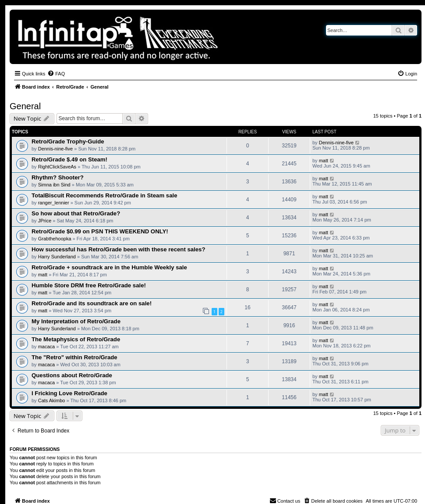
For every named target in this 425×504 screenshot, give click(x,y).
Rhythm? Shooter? (58, 177)
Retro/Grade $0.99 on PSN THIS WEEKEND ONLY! (100, 231)
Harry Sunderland (57, 257)
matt (324, 161)
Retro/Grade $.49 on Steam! (69, 159)
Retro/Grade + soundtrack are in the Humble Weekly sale (109, 267)
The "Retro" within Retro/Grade (74, 357)
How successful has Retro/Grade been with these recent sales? (119, 249)
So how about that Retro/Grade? (76, 213)
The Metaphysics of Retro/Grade (76, 339)
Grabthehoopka (55, 239)
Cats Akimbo (52, 400)
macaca (47, 347)
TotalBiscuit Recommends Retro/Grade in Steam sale (104, 195)
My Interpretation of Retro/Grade (76, 321)
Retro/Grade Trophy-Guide (68, 141)
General (25, 106)
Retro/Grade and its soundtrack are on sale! (92, 303)
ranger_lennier (54, 203)
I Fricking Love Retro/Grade (69, 393)
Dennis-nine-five (55, 149)
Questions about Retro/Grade (72, 375)
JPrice (45, 221)
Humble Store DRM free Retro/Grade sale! (89, 285)
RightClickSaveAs (57, 167)
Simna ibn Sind (54, 185)
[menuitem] (56, 74)
